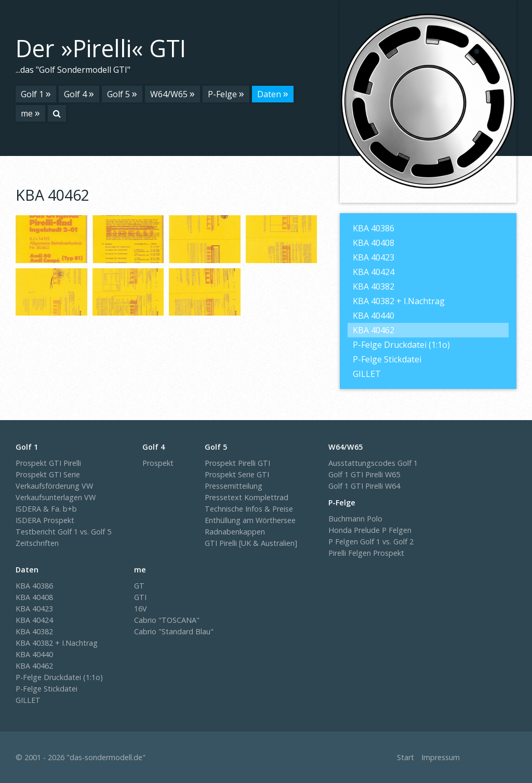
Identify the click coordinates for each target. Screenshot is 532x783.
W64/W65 (169, 94)
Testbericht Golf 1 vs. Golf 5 (63, 532)
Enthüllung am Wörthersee (250, 520)
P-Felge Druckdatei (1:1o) (401, 345)
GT (139, 586)
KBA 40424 (374, 272)
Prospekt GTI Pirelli (48, 463)
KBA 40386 (374, 228)
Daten (269, 94)
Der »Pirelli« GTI (101, 48)
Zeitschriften (37, 543)
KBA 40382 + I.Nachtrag (399, 301)
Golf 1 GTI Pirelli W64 (364, 486)
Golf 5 (118, 94)
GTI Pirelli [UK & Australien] (251, 543)
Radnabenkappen (235, 532)
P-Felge (222, 94)
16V (141, 609)
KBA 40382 (374, 286)
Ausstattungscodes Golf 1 (373, 463)
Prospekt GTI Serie (48, 474)
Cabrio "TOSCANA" (167, 620)
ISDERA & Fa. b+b (46, 509)
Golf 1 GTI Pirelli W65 (364, 474)
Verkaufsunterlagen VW (56, 497)
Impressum (441, 757)
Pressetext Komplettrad (247, 497)
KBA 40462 (374, 330)
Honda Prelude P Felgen (370, 530)
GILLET (367, 374)
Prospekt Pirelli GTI (237, 463)
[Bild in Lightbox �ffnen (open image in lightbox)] (51, 239)
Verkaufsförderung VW (54, 486)
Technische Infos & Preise (249, 509)
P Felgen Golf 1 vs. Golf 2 (371, 541)
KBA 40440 (374, 316)
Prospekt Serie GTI (237, 474)
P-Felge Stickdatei (387, 359)
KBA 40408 (374, 243)
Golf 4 (75, 94)
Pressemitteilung (234, 486)
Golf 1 (32, 94)
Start (405, 757)
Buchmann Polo (355, 519)
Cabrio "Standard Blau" (174, 631)
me (27, 113)
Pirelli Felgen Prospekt (366, 553)
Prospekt (158, 463)
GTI (140, 597)
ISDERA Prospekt (45, 520)
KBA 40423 (374, 257)
